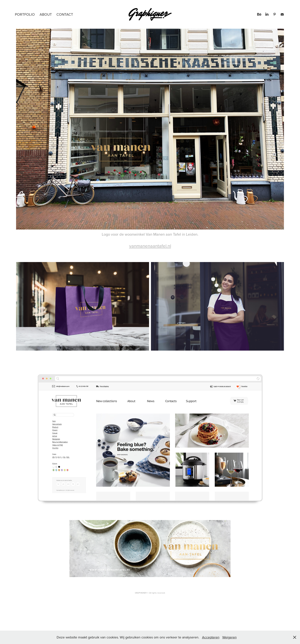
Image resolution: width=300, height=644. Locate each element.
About (46, 14)
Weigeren (229, 637)
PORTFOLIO (25, 14)
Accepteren (211, 637)
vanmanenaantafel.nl (150, 246)
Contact (65, 14)
